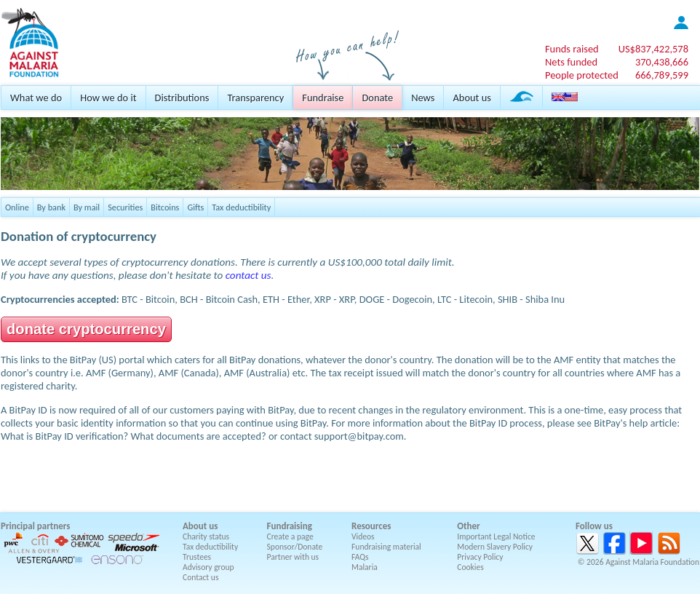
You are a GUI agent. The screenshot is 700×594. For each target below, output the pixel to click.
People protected (582, 75)
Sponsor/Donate (295, 547)
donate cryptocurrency (86, 329)
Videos (363, 536)
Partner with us (293, 557)
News (423, 98)
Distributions (182, 98)
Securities (125, 207)
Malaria (365, 567)
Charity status (206, 536)
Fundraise (323, 98)
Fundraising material (386, 547)
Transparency (255, 98)
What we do (36, 98)
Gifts (195, 207)
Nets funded (571, 62)
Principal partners (35, 526)
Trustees (197, 557)
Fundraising (290, 526)
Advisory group (208, 567)
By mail (87, 207)
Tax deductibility (241, 207)
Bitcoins (165, 207)
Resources (371, 526)
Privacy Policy (480, 557)
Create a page (290, 536)
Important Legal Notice (496, 536)
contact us (248, 275)
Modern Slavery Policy (495, 547)
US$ (653, 49)
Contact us (200, 577)
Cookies (470, 567)
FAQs (360, 557)
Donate (377, 98)
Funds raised (572, 49)
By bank (51, 207)
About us (472, 98)
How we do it (108, 98)
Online (17, 207)
